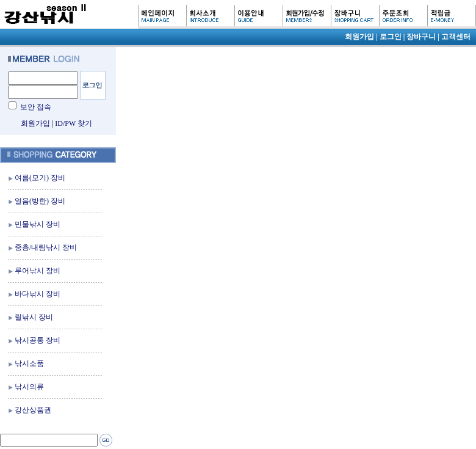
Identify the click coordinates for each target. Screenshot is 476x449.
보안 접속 (36, 107)
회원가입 (35, 123)
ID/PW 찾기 (74, 123)
